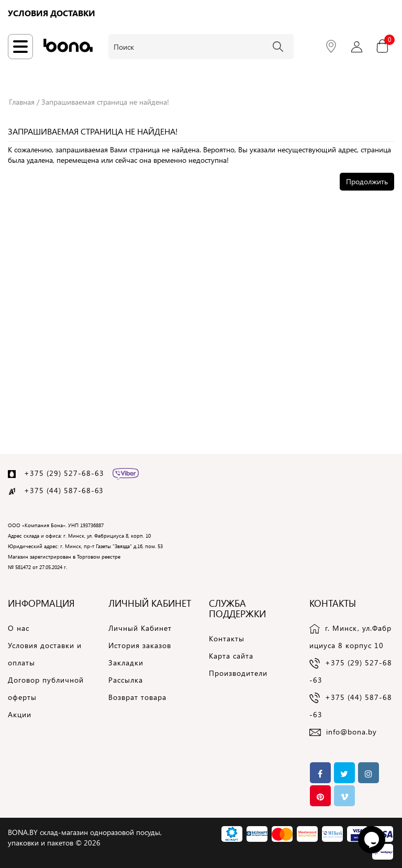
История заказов (140, 645)
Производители (238, 673)
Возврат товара (137, 697)
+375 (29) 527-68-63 (64, 473)
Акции (20, 714)
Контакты (227, 638)
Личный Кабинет (140, 628)
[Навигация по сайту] (20, 47)
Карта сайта (231, 656)
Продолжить (367, 181)
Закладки (126, 663)
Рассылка (126, 680)
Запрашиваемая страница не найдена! (105, 102)
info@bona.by (351, 732)
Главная (22, 102)
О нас (19, 628)
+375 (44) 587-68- (59, 490)
